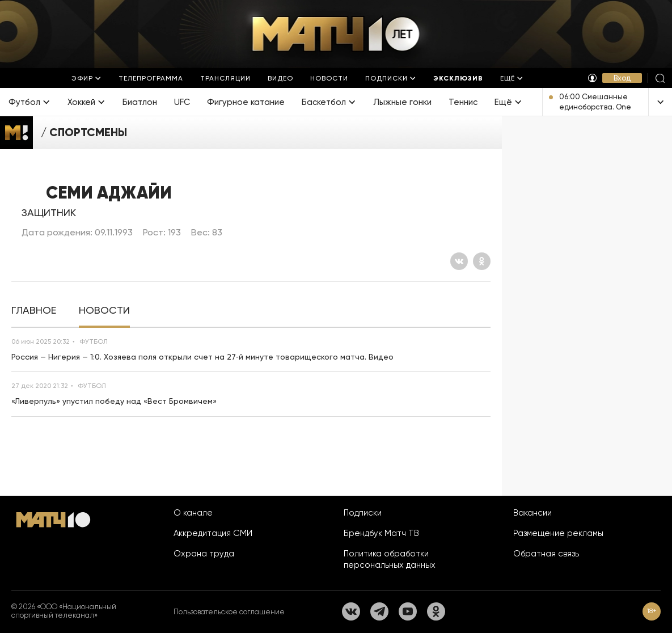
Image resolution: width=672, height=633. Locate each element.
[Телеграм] (379, 611)
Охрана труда (204, 554)
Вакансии (532, 513)
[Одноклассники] (482, 261)
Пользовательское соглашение (229, 612)
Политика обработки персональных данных (390, 559)
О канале (193, 513)
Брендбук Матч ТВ (381, 533)
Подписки (363, 513)
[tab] (34, 311)
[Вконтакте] (459, 261)
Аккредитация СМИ (213, 533)
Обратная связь (546, 554)
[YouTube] (408, 611)
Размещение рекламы (558, 533)
